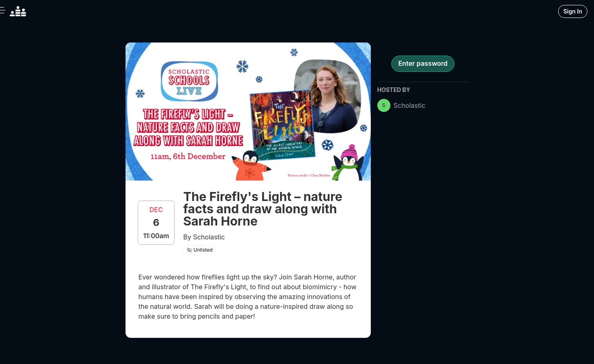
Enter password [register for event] (423, 63)
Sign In (573, 11)
